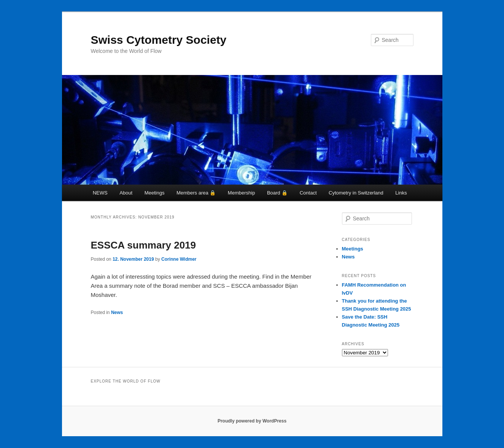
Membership (242, 193)
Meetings (155, 193)
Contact (308, 193)
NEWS (100, 193)
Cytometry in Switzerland (356, 193)
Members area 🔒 (196, 193)
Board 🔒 (277, 193)
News (117, 312)
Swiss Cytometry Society (159, 40)
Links (401, 193)
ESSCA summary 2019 (144, 245)
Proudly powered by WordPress (252, 421)
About (126, 193)
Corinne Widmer (179, 259)
